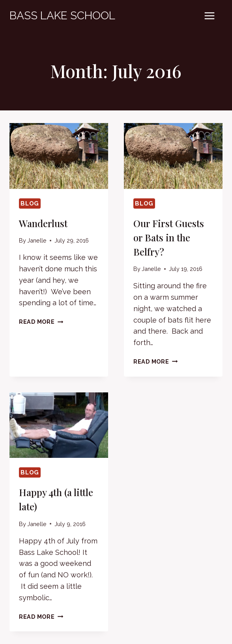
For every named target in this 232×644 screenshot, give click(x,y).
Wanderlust (43, 223)
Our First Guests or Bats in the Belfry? (169, 237)
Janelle (37, 240)
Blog (30, 203)
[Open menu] (209, 16)
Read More (41, 322)
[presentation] (59, 156)
